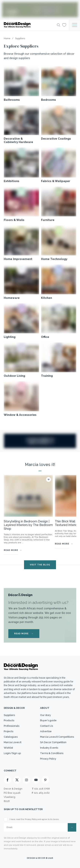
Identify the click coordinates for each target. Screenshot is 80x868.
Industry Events (49, 748)
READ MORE (24, 634)
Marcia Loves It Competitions (57, 737)
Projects (9, 731)
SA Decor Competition (53, 742)
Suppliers (9, 715)
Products (9, 720)
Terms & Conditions (52, 753)
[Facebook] (8, 780)
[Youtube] (36, 780)
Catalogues (11, 737)
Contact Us (47, 726)
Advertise (46, 731)
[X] (17, 780)
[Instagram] (26, 780)
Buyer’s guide (48, 720)
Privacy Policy (48, 759)
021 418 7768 (42, 789)
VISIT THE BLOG (40, 565)
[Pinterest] (45, 780)
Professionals (12, 726)
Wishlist (8, 748)
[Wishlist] (64, 25)
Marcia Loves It (13, 742)
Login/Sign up (12, 753)
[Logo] (29, 25)
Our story (45, 715)
